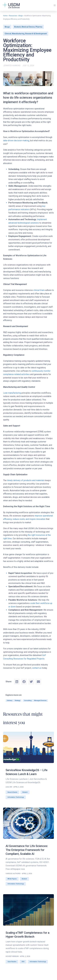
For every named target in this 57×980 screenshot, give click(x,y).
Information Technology (16, 797)
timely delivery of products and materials (26, 480)
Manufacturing (18, 34)
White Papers (12, 879)
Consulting (28, 701)
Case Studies (12, 962)
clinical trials (39, 290)
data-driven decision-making (16, 141)
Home (5, 16)
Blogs (21, 16)
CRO (23, 962)
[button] (55, 5)
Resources (13, 16)
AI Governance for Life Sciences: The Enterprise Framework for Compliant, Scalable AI (27, 850)
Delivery (10, 701)
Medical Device (28, 27)
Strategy (17, 701)
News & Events (12, 792)
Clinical (8, 34)
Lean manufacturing (12, 393)
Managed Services (40, 701)
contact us (37, 668)
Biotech (18, 27)
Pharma (39, 27)
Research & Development (36, 34)
